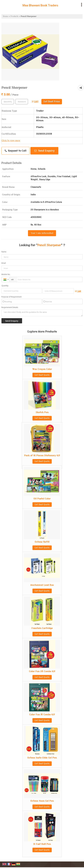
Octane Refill (42, 542)
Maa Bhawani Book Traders (40, 5)
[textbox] (22, 102)
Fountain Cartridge (42, 628)
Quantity (5, 286)
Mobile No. (6, 274)
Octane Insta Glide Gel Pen (42, 758)
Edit (35, 102)
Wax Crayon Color (42, 369)
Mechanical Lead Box (42, 585)
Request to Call (16, 151)
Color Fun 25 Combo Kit (42, 671)
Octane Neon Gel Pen (42, 801)
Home (5, 16)
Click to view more (11, 141)
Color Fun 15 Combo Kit (42, 715)
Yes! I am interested (42, 233)
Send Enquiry (44, 151)
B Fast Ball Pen (42, 844)
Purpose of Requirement (11, 297)
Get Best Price (52, 102)
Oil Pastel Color (42, 499)
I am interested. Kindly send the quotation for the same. (42, 313)
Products (14, 16)
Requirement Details (10, 307)
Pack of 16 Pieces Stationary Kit (42, 456)
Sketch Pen (42, 412)
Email (4, 263)
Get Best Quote (42, 375)
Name (4, 252)
